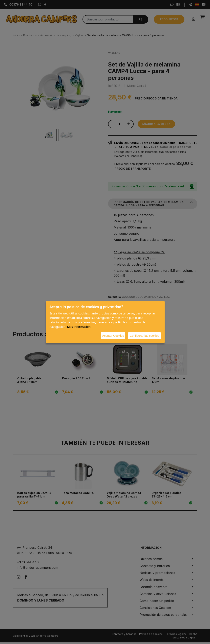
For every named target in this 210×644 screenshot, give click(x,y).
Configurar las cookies (144, 336)
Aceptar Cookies (113, 336)
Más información (79, 327)
